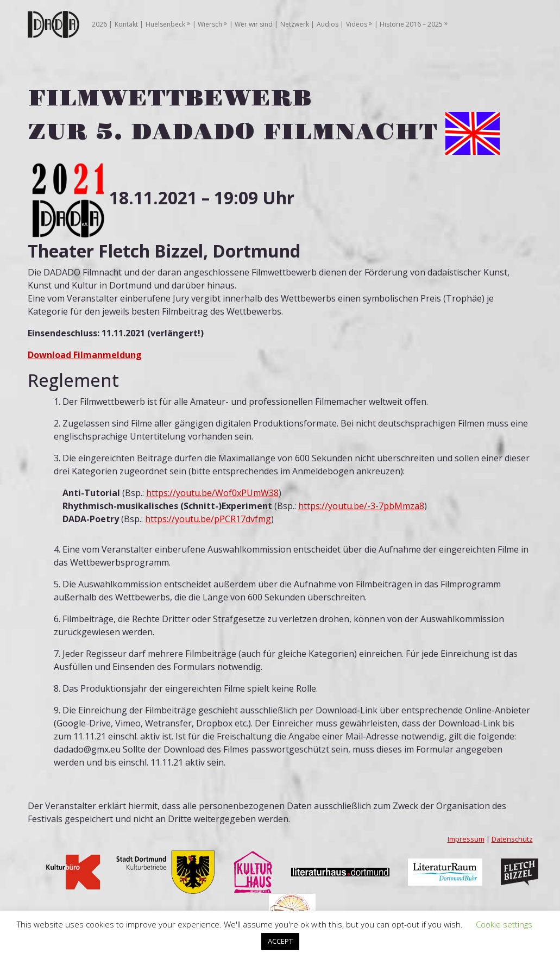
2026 (99, 24)
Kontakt (126, 24)
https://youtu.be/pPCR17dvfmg (208, 519)
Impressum (466, 839)
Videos (357, 24)
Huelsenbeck (165, 24)
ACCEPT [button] (280, 941)
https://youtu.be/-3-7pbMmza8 (361, 506)
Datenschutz (512, 839)
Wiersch (210, 24)
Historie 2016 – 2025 (411, 24)
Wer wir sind (254, 24)
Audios (328, 24)
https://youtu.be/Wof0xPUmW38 (212, 493)
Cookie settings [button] (504, 924)
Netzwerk (295, 24)
